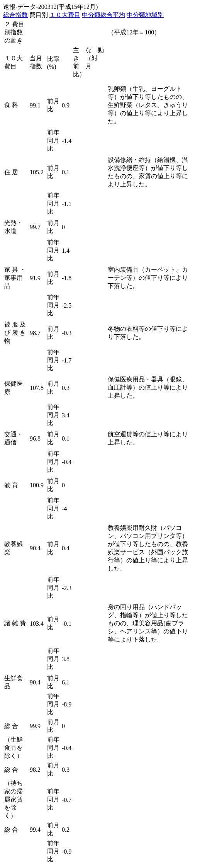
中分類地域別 (145, 15)
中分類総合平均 (103, 15)
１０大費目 (65, 15)
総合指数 (15, 15)
